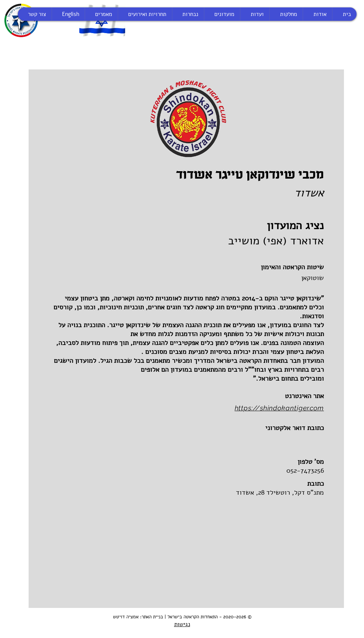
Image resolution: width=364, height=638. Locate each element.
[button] (248, 440)
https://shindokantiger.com (279, 408)
